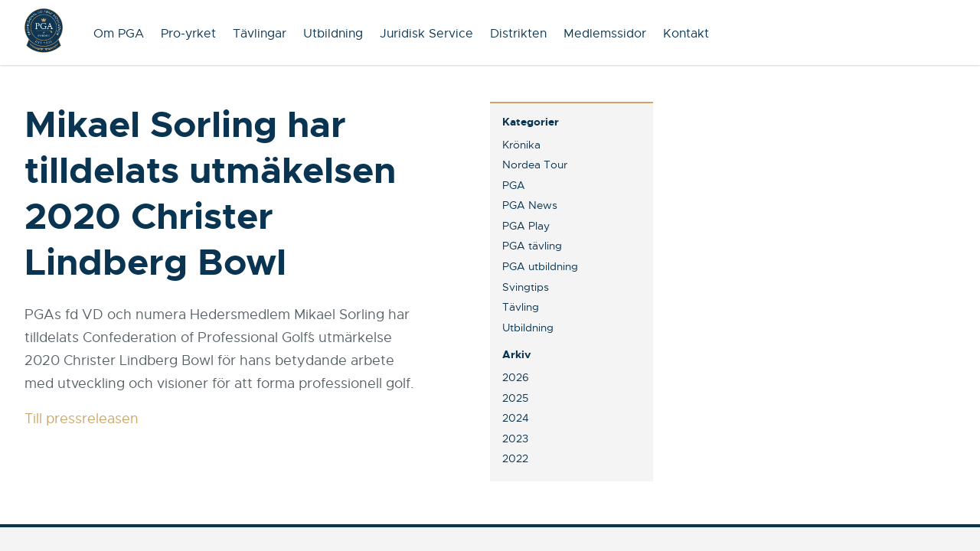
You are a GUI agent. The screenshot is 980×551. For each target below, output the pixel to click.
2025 (515, 398)
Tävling (521, 307)
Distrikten (518, 34)
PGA (514, 185)
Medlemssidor (605, 34)
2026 (516, 377)
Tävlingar (260, 34)
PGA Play (526, 226)
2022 (515, 458)
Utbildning (333, 34)
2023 (515, 439)
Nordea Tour (535, 165)
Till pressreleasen (82, 419)
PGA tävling (532, 246)
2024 (516, 418)
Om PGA (119, 34)
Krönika (521, 145)
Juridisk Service (426, 34)
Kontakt (686, 34)
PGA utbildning (540, 266)
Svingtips (526, 287)
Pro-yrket (188, 34)
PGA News (530, 205)
